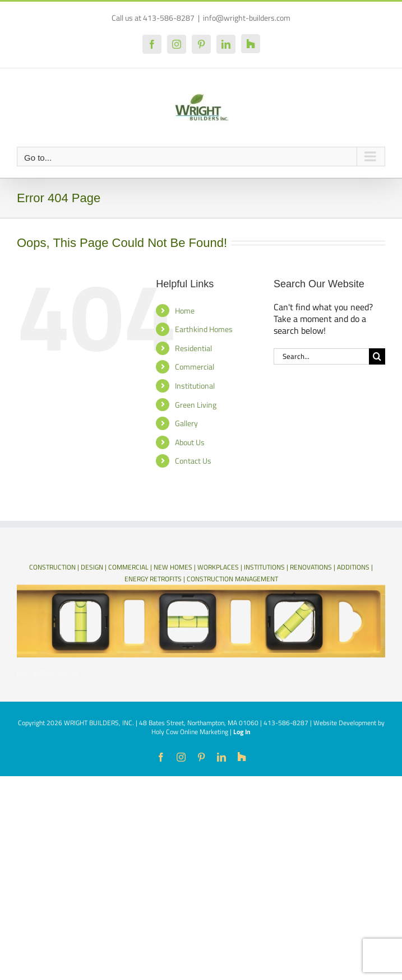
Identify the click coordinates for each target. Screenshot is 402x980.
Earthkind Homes (204, 329)
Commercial (195, 367)
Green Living (196, 405)
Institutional (195, 386)
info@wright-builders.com (247, 18)
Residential (193, 348)
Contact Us (193, 461)
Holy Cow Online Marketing (190, 732)
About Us (190, 442)
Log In (242, 732)
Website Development (345, 723)
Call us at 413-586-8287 (153, 18)
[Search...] (321, 356)
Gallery (186, 423)
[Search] (377, 356)
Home (185, 311)
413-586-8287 (286, 723)
